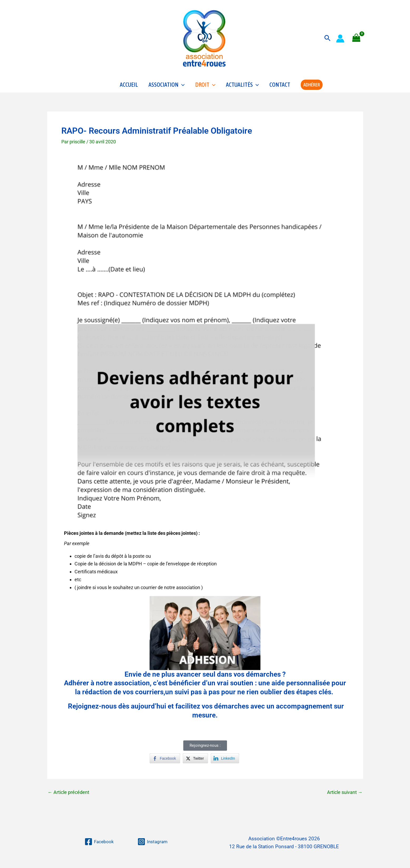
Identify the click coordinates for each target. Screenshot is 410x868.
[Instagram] (153, 842)
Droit (205, 86)
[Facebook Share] (165, 761)
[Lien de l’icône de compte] (340, 38)
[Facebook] (99, 842)
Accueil (129, 86)
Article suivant (345, 795)
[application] (182, 86)
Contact (280, 86)
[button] (327, 38)
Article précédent (68, 795)
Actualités (242, 86)
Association (167, 86)
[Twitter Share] (195, 761)
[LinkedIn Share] (225, 761)
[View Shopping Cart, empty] (356, 38)
